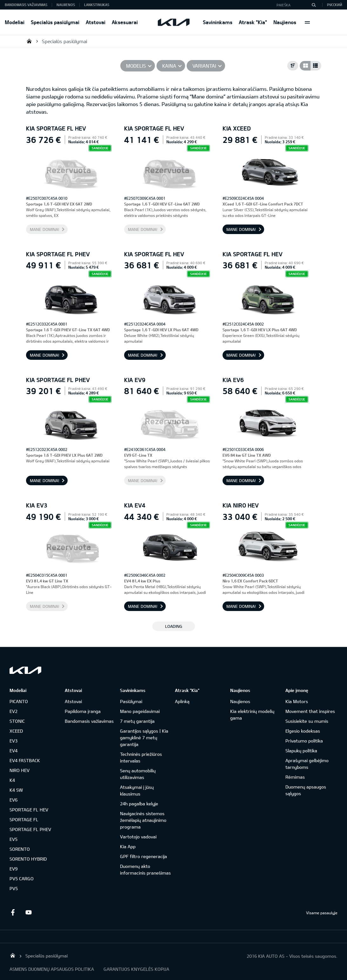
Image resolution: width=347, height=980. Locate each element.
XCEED (16, 731)
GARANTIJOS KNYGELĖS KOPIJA (136, 969)
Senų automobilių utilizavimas (138, 774)
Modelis (136, 66)
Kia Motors (297, 701)
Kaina (169, 66)
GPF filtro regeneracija (143, 856)
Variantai (204, 66)
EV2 (13, 711)
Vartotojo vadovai (138, 837)
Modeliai (15, 22)
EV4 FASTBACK (25, 760)
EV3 (13, 741)
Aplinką (182, 701)
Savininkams (218, 22)
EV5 (13, 839)
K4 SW (16, 790)
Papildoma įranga (83, 711)
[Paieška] (314, 5)
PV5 (14, 888)
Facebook (13, 912)
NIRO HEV (20, 770)
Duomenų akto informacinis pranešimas (145, 869)
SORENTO (20, 849)
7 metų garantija (137, 721)
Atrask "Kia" (253, 22)
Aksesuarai (125, 22)
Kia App (128, 846)
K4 (12, 780)
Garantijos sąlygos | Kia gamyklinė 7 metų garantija (144, 738)
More (307, 22)
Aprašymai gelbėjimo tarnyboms (307, 764)
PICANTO (19, 701)
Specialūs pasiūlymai (55, 22)
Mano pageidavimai (140, 711)
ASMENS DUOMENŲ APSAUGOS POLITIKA (52, 969)
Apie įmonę (297, 690)
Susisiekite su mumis (307, 721)
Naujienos (285, 22)
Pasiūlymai (131, 701)
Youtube (29, 912)
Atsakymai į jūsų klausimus (137, 790)
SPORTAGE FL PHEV (30, 829)
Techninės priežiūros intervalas (141, 757)
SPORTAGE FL (24, 819)
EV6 (13, 800)
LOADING (174, 626)
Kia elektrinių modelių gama (252, 715)
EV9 (13, 869)
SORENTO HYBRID (28, 859)
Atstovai (96, 22)
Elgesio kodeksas (303, 731)
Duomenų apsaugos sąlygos (306, 790)
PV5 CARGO (22, 879)
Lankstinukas (97, 5)
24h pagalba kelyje (139, 804)
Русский (335, 5)
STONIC (17, 721)
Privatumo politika (304, 741)
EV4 (13, 751)
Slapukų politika (301, 751)
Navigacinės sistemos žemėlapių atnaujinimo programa (143, 820)
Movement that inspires (310, 711)
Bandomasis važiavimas (26, 5)
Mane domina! (45, 229)
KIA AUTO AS (29, 41)
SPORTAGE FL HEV (29, 810)
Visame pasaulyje (322, 913)
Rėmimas (295, 777)
